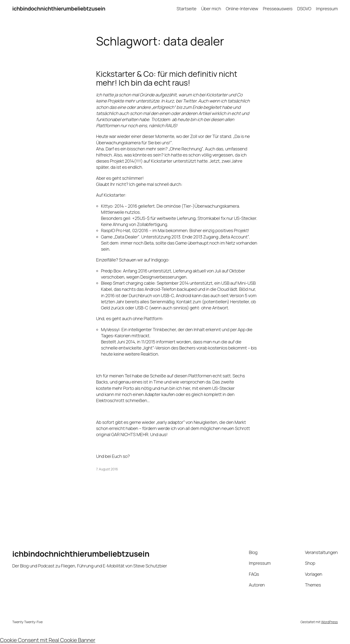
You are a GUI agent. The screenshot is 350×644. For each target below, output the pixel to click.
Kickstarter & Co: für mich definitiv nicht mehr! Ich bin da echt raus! (167, 78)
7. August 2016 (107, 469)
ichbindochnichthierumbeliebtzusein (59, 9)
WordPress (329, 622)
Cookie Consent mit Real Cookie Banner (48, 640)
